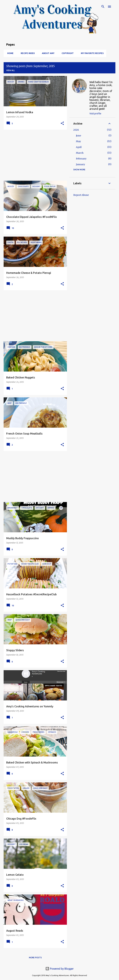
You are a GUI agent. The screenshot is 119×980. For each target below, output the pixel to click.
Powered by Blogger (59, 969)
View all (11, 70)
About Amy (47, 53)
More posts (35, 958)
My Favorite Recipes (91, 53)
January (80, 164)
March (80, 153)
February (81, 159)
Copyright (67, 53)
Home (9, 53)
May (78, 141)
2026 (76, 130)
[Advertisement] (34, 155)
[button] (62, 123)
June (78, 136)
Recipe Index (27, 53)
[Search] (103, 7)
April (79, 147)
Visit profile (95, 114)
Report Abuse (81, 195)
